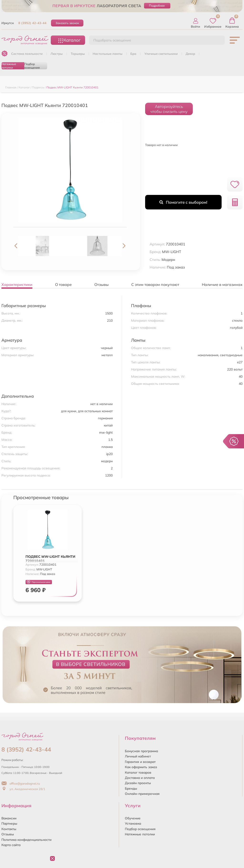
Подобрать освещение (112, 40)
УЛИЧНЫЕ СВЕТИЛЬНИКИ (161, 54)
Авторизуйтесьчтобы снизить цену (169, 109)
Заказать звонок (67, 23)
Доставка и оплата (140, 778)
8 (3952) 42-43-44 (32, 23)
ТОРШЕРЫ (78, 54)
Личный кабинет (138, 756)
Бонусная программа (141, 751)
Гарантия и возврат (140, 762)
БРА (133, 54)
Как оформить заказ (141, 767)
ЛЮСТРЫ (57, 54)
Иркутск (8, 23)
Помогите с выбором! (183, 202)
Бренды (131, 788)
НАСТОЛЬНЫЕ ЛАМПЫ (108, 54)
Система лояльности (27, 54)
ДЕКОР (190, 54)
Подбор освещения (32, 66)
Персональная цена (39, 582)
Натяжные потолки (9, 66)
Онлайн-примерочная (142, 794)
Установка (133, 823)
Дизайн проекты (138, 783)
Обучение (133, 818)
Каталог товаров (138, 772)
